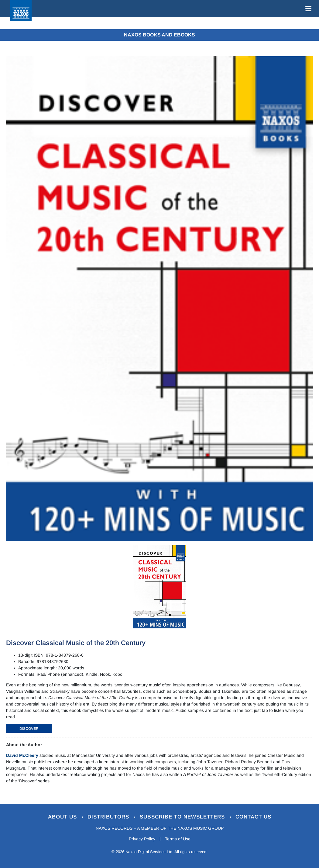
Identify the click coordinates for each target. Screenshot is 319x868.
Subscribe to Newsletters (183, 817)
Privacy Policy (142, 839)
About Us (63, 817)
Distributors (109, 817)
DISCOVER (29, 729)
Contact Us (253, 817)
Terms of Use (178, 839)
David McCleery (22, 755)
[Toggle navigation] (307, 9)
